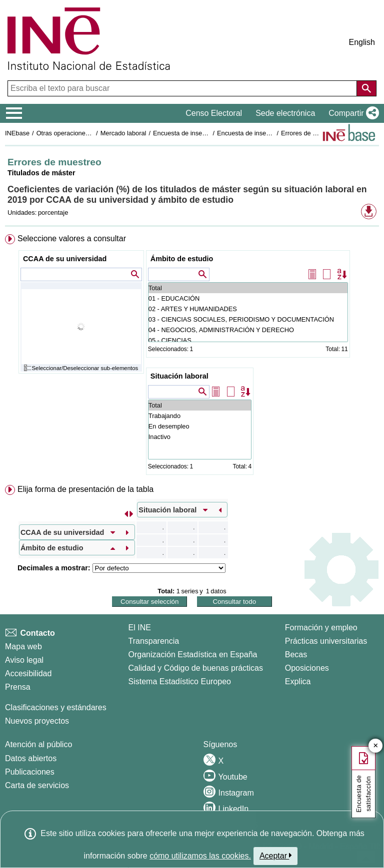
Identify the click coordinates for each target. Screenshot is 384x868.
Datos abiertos (31, 758)
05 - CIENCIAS (248, 340)
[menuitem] (192, 357)
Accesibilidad (28, 673)
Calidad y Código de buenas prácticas (196, 668)
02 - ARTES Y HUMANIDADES (248, 309)
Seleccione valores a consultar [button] (72, 238)
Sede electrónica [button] (285, 113)
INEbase (17, 133)
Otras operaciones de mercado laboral (91, 133)
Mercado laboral (123, 133)
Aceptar (276, 856)
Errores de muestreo (310, 133)
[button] (352, 113)
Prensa (18, 687)
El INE (140, 628)
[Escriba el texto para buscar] (183, 88)
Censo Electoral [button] (214, 113)
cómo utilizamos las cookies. (200, 856)
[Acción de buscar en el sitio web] (366, 88)
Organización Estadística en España (193, 654)
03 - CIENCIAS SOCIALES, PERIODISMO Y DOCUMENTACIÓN (248, 319)
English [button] (362, 42)
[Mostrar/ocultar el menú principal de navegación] (14, 113)
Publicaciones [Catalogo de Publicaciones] (30, 772)
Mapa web (23, 647)
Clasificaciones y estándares (56, 707)
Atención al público (38, 744)
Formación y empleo (321, 628)
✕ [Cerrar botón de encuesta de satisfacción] (376, 746)
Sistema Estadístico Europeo (180, 681)
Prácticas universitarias (326, 641)
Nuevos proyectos (37, 721)
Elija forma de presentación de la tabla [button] (85, 489)
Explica (298, 681)
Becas (296, 654)
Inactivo (200, 437)
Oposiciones (307, 668)
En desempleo (200, 426)
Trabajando (200, 416)
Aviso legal (24, 660)
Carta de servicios (37, 785)
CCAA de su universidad (65, 259)
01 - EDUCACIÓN (248, 298)
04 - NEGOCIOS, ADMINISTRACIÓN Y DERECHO (248, 330)
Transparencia (154, 641)
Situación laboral (179, 376)
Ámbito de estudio (182, 259)
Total (248, 288)
